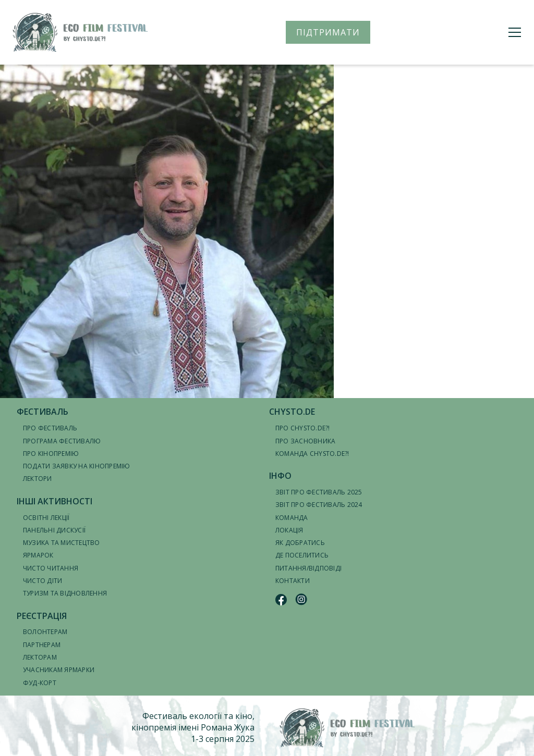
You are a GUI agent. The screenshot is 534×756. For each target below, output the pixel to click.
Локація (289, 530)
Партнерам (42, 645)
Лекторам (40, 657)
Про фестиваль (50, 428)
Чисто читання (51, 568)
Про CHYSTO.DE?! (303, 428)
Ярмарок (38, 555)
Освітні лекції (46, 518)
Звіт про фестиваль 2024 (319, 505)
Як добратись (300, 543)
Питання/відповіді (308, 568)
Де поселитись (302, 555)
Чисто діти (43, 581)
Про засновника (305, 441)
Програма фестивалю (62, 441)
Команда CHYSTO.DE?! (312, 454)
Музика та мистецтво (62, 543)
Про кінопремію (51, 454)
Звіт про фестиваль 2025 (319, 492)
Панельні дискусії (54, 530)
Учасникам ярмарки (59, 670)
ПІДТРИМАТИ (328, 32)
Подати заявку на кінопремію (76, 466)
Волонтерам (45, 632)
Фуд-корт (40, 683)
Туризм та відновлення (65, 593)
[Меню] (515, 32)
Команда (292, 518)
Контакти (293, 581)
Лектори (38, 479)
